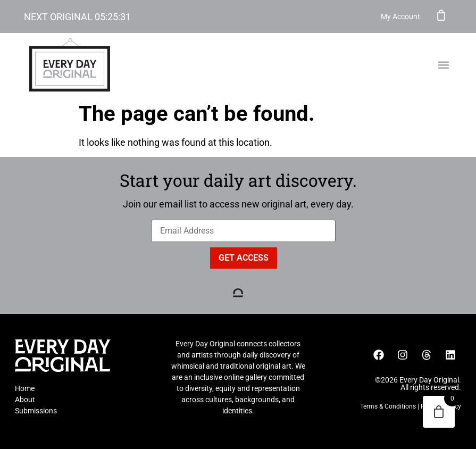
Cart (441, 15)
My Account (400, 16)
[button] (443, 65)
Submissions (36, 411)
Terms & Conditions (388, 406)
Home (25, 388)
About (25, 400)
